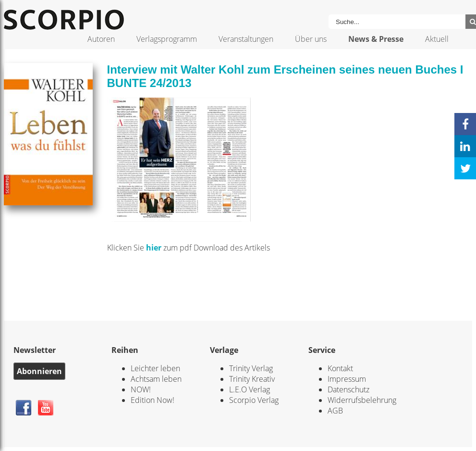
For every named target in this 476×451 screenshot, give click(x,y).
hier (155, 248)
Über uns (311, 39)
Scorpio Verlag (254, 400)
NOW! (141, 389)
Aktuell (437, 39)
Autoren (101, 39)
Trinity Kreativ (252, 379)
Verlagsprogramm (167, 39)
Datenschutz (348, 389)
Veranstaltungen (246, 39)
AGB (335, 411)
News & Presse (376, 39)
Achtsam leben (156, 379)
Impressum (347, 379)
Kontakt (340, 368)
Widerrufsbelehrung (362, 400)
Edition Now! (153, 400)
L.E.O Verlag (250, 389)
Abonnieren (39, 371)
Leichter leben (155, 368)
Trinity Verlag (251, 368)
